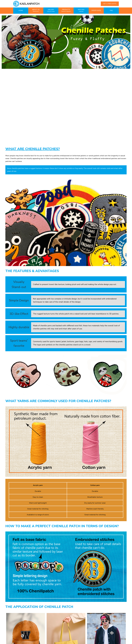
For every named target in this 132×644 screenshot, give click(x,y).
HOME (21, 11)
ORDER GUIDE (96, 11)
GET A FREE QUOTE (110, 4)
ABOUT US (36, 10)
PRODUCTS (66, 10)
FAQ (111, 11)
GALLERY (51, 10)
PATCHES (81, 10)
